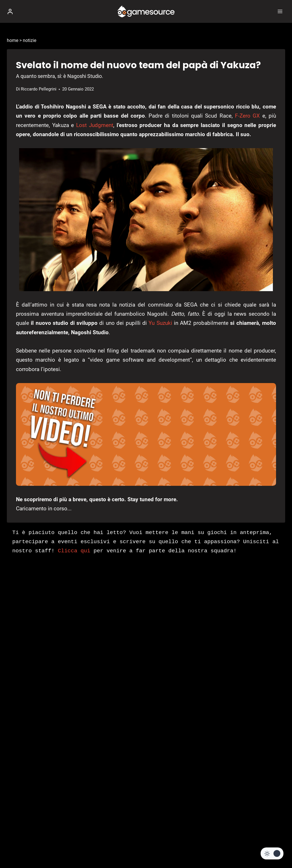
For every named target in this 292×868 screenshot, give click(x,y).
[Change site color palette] (272, 853)
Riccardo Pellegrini (39, 89)
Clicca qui (74, 551)
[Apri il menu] (280, 11)
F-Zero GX (247, 116)
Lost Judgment (95, 125)
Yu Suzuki (160, 323)
